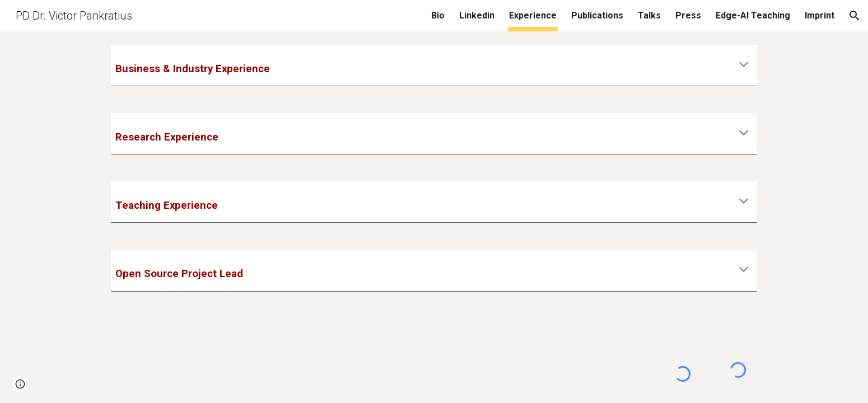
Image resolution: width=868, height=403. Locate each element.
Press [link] (688, 15)
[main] (434, 65)
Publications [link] (597, 15)
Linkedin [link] (477, 15)
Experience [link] (533, 15)
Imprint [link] (820, 15)
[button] (855, 16)
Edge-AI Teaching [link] (753, 15)
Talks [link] (649, 15)
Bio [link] (438, 15)
